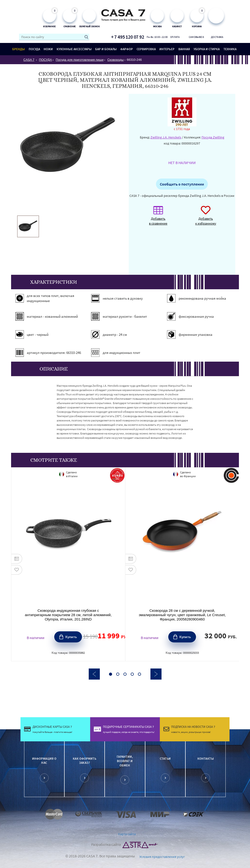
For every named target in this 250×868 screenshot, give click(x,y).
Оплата (175, 37)
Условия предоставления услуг (162, 857)
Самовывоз (196, 37)
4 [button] (132, 674)
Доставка (217, 37)
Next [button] (156, 674)
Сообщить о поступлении (182, 184)
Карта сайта (127, 834)
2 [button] (118, 674)
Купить (71, 637)
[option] (28, 226)
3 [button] (125, 674)
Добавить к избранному (206, 218)
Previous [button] (94, 674)
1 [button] (111, 674)
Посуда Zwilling (213, 137)
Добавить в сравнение (158, 218)
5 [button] (139, 674)
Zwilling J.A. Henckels (166, 137)
